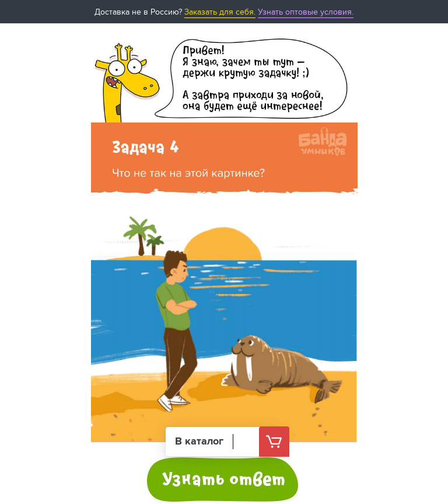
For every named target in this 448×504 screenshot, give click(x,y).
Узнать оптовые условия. (306, 12)
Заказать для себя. (220, 12)
